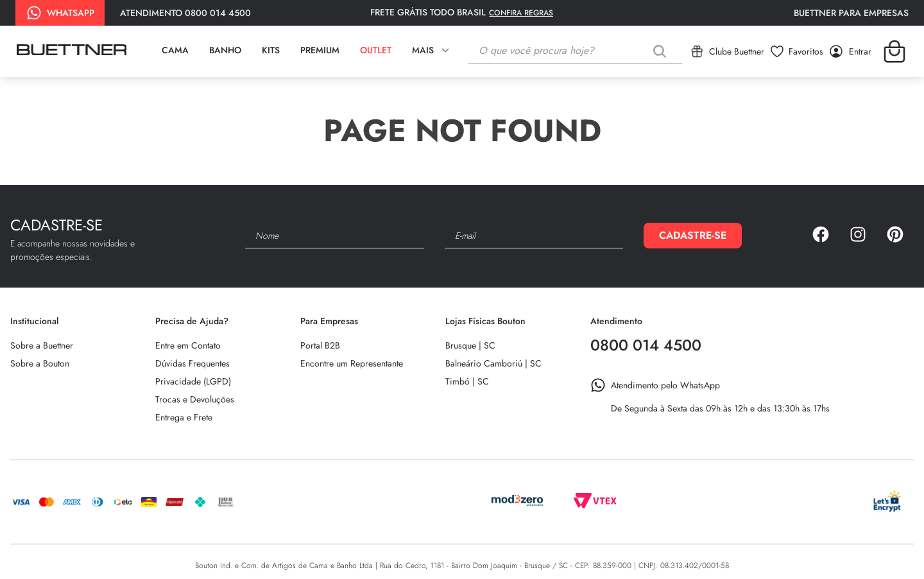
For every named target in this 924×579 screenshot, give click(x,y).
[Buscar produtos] (662, 51)
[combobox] (575, 51)
